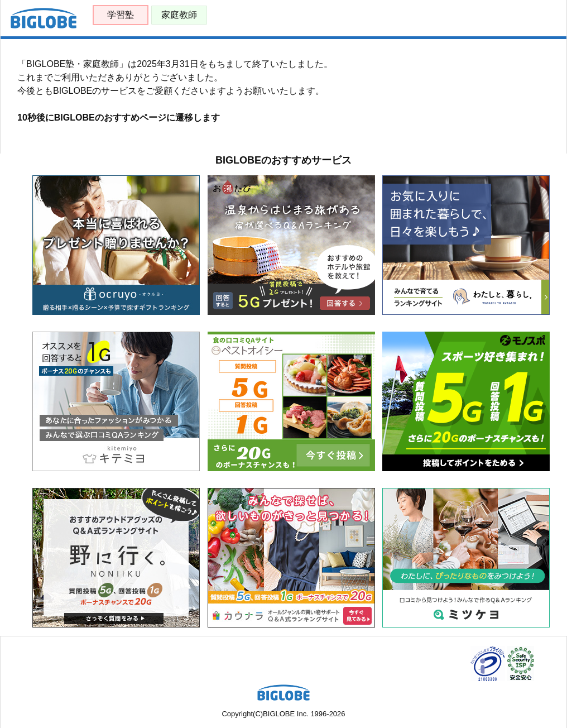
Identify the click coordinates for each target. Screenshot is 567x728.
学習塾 (121, 15)
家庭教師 (179, 15)
